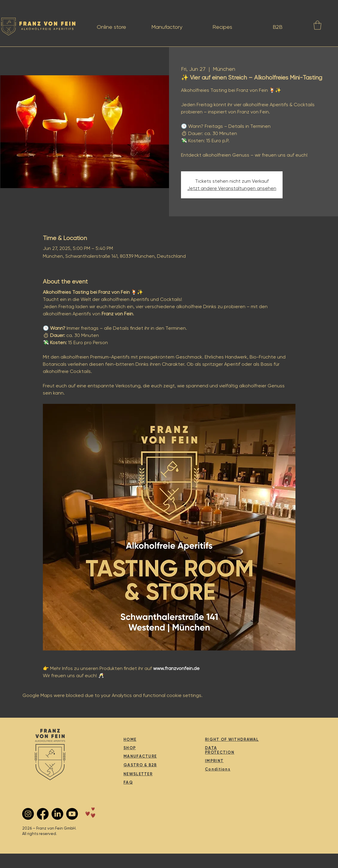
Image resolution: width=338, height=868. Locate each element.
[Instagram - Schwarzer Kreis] (28, 814)
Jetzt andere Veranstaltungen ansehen (232, 188)
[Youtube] (72, 814)
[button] (317, 25)
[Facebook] (43, 814)
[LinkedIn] (57, 814)
